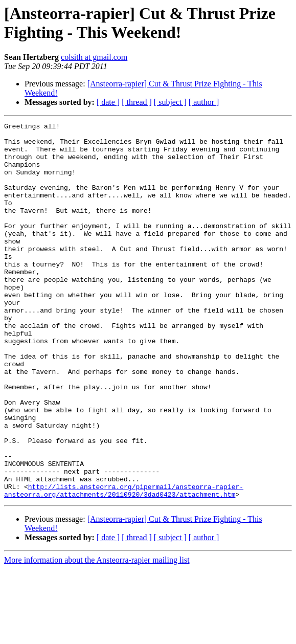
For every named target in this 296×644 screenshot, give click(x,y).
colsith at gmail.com (94, 57)
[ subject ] (170, 102)
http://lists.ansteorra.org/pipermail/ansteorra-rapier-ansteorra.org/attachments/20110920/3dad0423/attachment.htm (124, 565)
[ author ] (204, 102)
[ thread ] (137, 102)
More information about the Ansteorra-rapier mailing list (97, 635)
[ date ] (108, 102)
